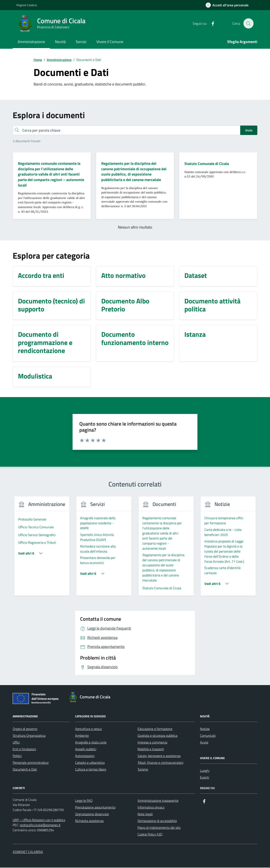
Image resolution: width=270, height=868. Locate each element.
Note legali (145, 814)
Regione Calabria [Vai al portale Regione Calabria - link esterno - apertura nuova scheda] (27, 5)
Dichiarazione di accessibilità (157, 821)
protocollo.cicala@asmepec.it (40, 825)
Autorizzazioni (85, 756)
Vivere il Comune (110, 42)
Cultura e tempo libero (91, 770)
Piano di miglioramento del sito (159, 828)
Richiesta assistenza (89, 821)
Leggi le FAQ (84, 801)
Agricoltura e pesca (88, 729)
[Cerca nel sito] (248, 23)
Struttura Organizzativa (29, 736)
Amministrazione (31, 42)
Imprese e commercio (152, 743)
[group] (42, 549)
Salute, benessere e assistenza (159, 756)
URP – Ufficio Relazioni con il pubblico (39, 820)
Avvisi (204, 743)
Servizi (81, 42)
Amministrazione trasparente (158, 801)
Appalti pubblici (86, 749)
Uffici (16, 743)
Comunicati (208, 736)
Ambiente (82, 736)
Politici (17, 756)
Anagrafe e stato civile (91, 743)
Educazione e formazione (155, 729)
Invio (249, 130)
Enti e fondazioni (24, 749)
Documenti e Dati (25, 770)
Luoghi (205, 771)
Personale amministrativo (31, 763)
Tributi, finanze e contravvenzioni (160, 763)
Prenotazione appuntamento (95, 808)
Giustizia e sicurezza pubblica (157, 736)
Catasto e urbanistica (90, 763)
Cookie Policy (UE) (150, 835)
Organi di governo (25, 729)
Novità (60, 42)
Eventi (205, 778)
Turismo (143, 770)
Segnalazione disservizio (92, 814)
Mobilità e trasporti (151, 749)
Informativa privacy (151, 808)
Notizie (205, 729)
